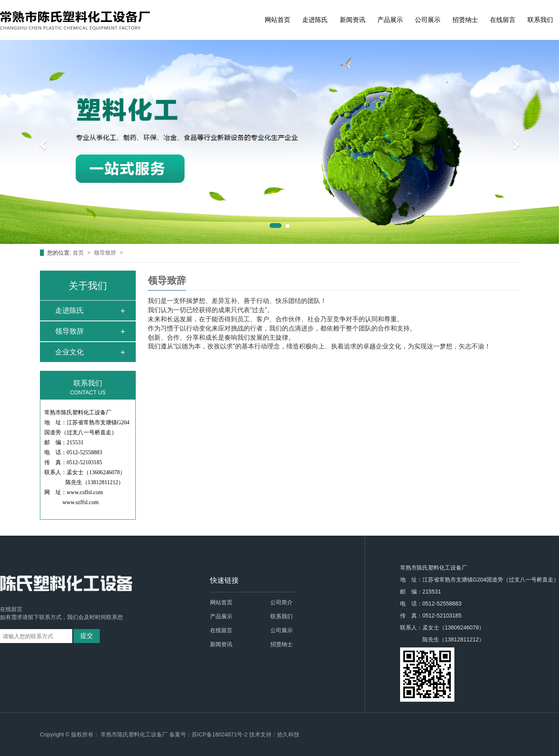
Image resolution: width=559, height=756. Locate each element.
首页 (79, 253)
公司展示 (428, 20)
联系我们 (540, 20)
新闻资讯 (353, 20)
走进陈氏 (315, 20)
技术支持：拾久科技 (274, 734)
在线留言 (503, 20)
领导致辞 (106, 253)
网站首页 (278, 20)
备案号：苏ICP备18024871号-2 (208, 734)
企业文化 (69, 352)
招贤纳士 (465, 20)
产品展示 (390, 20)
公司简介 (281, 602)
